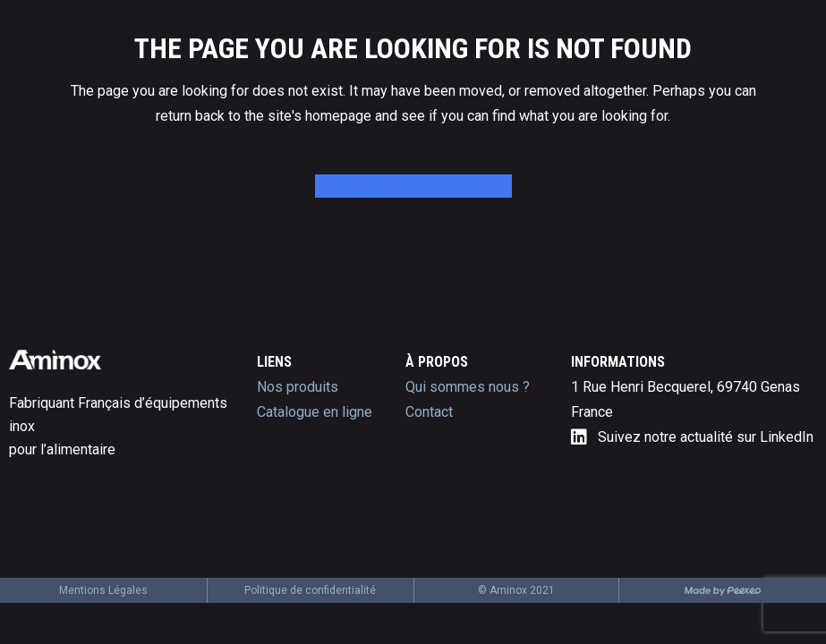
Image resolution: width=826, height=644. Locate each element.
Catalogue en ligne (315, 412)
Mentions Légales (103, 590)
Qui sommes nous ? (468, 387)
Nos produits (298, 387)
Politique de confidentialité (310, 590)
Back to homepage (413, 188)
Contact (429, 412)
